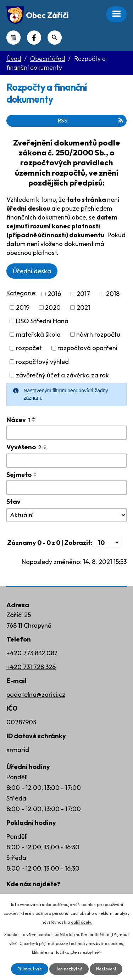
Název (18, 420)
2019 (23, 307)
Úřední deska (32, 271)
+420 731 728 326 (31, 667)
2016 (54, 294)
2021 (83, 307)
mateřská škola (38, 334)
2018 (113, 294)
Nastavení (106, 969)
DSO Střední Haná (42, 321)
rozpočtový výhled (42, 362)
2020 (53, 307)
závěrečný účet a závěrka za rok (62, 375)
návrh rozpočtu (98, 334)
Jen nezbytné (69, 969)
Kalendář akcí (13, 38)
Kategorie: (21, 293)
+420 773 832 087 (32, 653)
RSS (90, 120)
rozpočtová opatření (87, 348)
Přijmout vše (30, 969)
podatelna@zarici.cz (36, 694)
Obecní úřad (48, 59)
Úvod (14, 59)
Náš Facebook (34, 38)
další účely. (81, 922)
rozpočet (29, 348)
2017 (83, 294)
